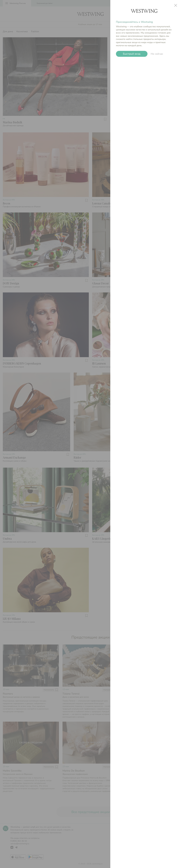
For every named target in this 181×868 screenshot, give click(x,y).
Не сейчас (157, 54)
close (176, 5)
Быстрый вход (132, 54)
